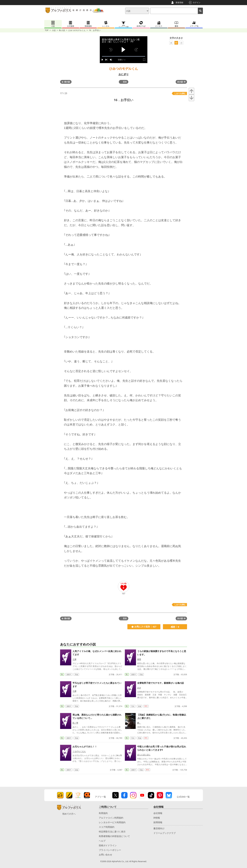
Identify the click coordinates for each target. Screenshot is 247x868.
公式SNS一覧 (183, 797)
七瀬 (74, 659)
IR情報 (157, 818)
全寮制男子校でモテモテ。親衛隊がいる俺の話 (161, 683)
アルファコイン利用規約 (111, 818)
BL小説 (62, 30)
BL (62, 674)
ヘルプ (102, 841)
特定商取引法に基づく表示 (112, 832)
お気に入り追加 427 (144, 627)
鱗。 (139, 723)
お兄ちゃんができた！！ (85, 746)
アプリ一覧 (100, 797)
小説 (54, 30)
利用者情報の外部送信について (114, 836)
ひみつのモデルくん (77, 30)
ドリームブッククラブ (165, 833)
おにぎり (124, 74)
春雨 (139, 659)
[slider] (124, 56)
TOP (47, 30)
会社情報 (158, 813)
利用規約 (103, 813)
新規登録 (179, 2)
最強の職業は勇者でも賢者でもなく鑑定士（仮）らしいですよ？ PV (121, 41)
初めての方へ (69, 814)
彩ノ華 (75, 723)
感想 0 (175, 627)
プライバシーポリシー (110, 850)
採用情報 (158, 822)
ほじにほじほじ (144, 755)
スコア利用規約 (107, 827)
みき (139, 688)
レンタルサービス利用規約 (112, 822)
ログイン (197, 2)
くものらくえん (79, 751)
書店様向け (159, 828)
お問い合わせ (105, 855)
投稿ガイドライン (108, 845)
